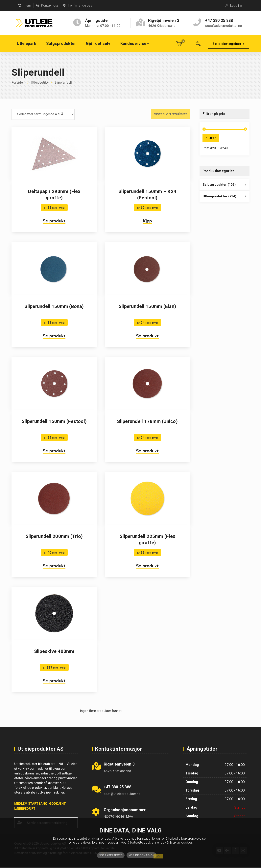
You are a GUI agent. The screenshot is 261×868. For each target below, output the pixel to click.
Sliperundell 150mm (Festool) (54, 421)
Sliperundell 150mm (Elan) (147, 306)
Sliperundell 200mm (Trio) (54, 536)
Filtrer (211, 138)
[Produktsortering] (43, 114)
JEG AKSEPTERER (111, 855)
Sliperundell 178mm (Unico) (147, 421)
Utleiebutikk (40, 82)
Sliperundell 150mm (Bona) (54, 306)
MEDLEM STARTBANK (31, 804)
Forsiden (18, 82)
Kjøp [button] (147, 221)
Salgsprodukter (226, 186)
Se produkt (54, 221)
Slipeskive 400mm (54, 651)
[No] (158, 856)
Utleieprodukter (226, 197)
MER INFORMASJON (142, 855)
